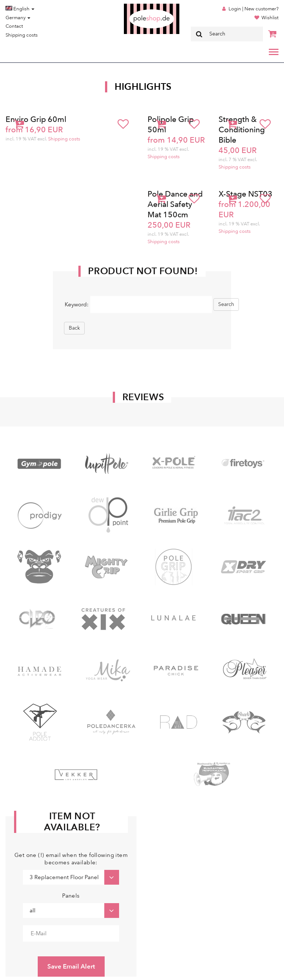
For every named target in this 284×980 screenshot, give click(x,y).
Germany (18, 18)
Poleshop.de (134, 6)
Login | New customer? (253, 9)
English (20, 9)
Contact (14, 26)
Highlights (143, 87)
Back (74, 328)
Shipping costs (22, 35)
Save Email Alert (71, 967)
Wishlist (270, 18)
